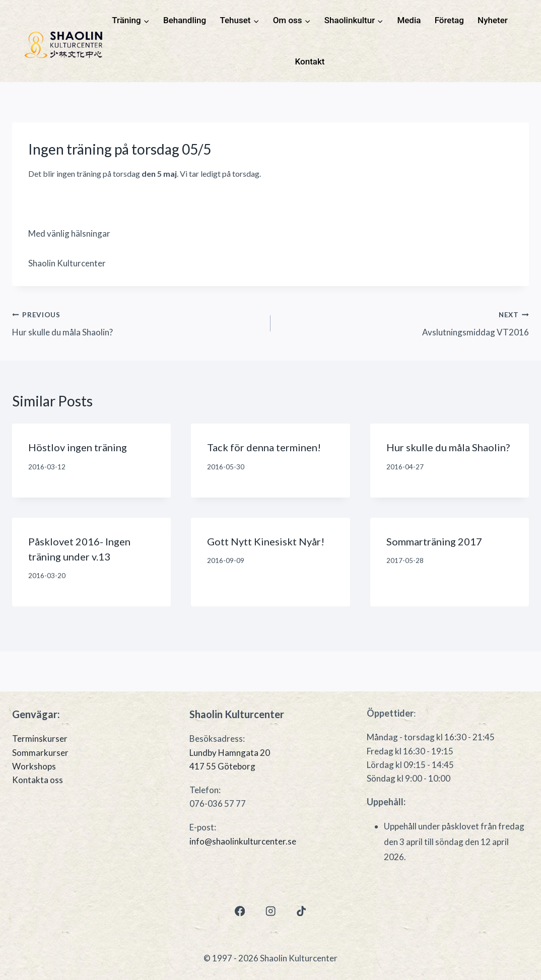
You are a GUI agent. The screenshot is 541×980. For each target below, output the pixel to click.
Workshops (34, 766)
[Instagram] (271, 911)
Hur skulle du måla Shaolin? (137, 322)
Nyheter (493, 20)
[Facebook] (240, 911)
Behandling (185, 20)
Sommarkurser (40, 753)
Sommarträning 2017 (434, 541)
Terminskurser (40, 739)
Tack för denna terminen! (264, 447)
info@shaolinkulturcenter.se (243, 841)
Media (409, 20)
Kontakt (310, 61)
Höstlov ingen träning (78, 447)
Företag (449, 20)
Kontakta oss (38, 780)
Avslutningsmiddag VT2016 (404, 322)
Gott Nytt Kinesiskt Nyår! (266, 541)
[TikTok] (301, 911)
